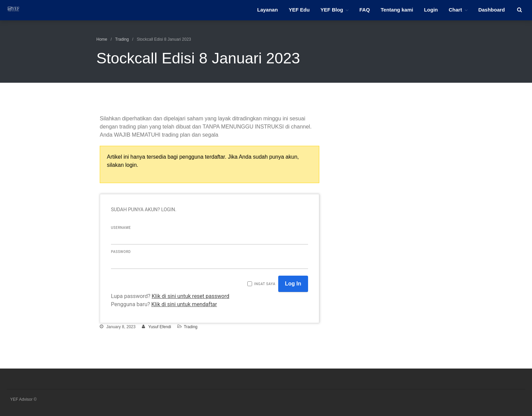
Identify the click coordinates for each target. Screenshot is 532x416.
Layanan (268, 10)
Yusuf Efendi (160, 327)
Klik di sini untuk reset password (191, 296)
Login (431, 10)
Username (121, 228)
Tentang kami (397, 10)
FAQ (365, 10)
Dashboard (492, 10)
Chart (455, 10)
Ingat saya (265, 284)
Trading (122, 39)
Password (121, 252)
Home (102, 39)
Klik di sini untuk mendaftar (184, 304)
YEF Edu (299, 10)
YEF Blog (332, 10)
